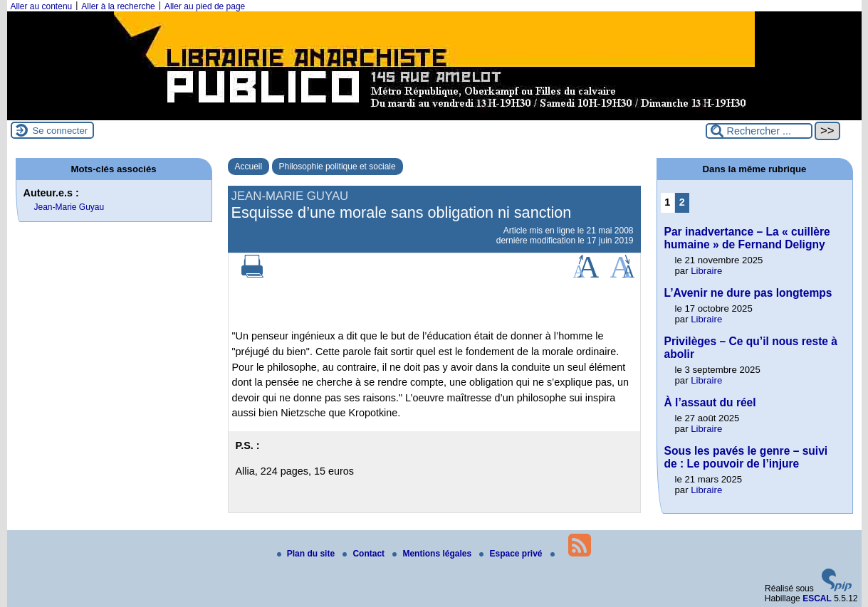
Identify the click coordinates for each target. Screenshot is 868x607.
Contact (365, 554)
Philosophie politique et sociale (338, 167)
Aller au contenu (42, 6)
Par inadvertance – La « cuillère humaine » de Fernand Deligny (747, 238)
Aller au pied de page (205, 6)
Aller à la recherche (118, 6)
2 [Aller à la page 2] (682, 202)
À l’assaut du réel (710, 402)
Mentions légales (433, 554)
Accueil (249, 167)
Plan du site (307, 554)
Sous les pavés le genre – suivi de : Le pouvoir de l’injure (746, 457)
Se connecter (61, 131)
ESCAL (817, 598)
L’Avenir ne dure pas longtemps (748, 293)
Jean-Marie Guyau (69, 207)
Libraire (706, 271)
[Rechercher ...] (759, 131)
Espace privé (512, 554)
